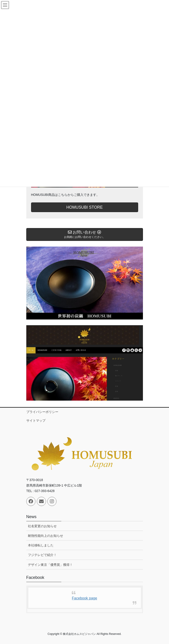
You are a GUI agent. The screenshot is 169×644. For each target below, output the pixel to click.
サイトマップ (36, 420)
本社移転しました (41, 545)
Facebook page (84, 598)
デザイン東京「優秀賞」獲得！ (50, 565)
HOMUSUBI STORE (84, 207)
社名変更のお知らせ (42, 526)
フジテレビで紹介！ (42, 555)
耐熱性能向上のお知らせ (46, 536)
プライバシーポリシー (42, 412)
